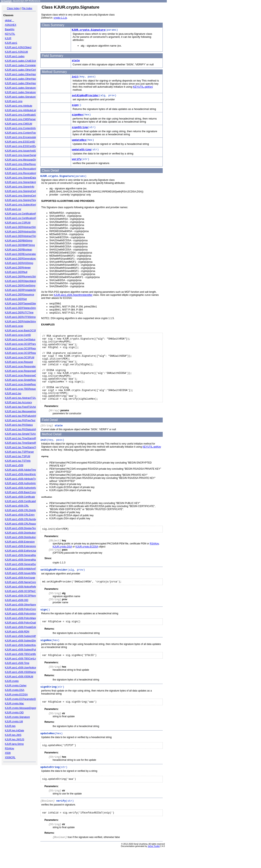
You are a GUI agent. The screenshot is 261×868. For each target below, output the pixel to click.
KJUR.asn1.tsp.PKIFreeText (20, 420)
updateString (81, 150)
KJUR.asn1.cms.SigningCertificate (24, 191)
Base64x (10, 29)
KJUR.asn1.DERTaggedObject (22, 304)
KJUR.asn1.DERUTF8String (20, 317)
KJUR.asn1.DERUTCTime (19, 313)
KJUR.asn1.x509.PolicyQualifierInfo (24, 623)
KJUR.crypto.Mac (14, 704)
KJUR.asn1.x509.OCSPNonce (21, 596)
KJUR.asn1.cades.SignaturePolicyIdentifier (28, 92)
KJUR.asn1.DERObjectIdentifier (22, 281)
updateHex (79, 140)
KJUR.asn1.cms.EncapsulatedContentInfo (28, 137)
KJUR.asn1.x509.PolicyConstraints (24, 609)
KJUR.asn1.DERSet (16, 299)
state (76, 61)
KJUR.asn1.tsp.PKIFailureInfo (21, 416)
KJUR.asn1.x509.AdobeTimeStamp (24, 470)
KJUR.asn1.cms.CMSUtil (18, 124)
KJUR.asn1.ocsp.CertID (18, 335)
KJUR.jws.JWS (13, 735)
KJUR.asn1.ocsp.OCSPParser (21, 344)
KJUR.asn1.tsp (13, 393)
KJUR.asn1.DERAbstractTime (21, 236)
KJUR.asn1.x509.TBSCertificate (22, 654)
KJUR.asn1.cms (14, 101)
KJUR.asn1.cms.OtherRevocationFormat (27, 164)
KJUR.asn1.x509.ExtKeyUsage (22, 551)
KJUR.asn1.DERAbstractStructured (24, 232)
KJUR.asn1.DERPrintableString (22, 290)
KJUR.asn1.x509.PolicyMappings (23, 618)
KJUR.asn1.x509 (14, 465)
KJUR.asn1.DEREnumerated (21, 254)
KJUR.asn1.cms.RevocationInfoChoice (26, 169)
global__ (9, 20)
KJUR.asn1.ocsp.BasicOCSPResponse (26, 331)
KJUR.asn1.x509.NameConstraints (24, 582)
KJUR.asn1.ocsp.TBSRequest (21, 389)
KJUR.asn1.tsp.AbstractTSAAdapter (25, 398)
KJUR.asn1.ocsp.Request (19, 362)
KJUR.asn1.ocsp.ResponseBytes (23, 371)
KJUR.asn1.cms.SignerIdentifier (22, 182)
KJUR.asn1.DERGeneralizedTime (23, 259)
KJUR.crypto (12, 681)
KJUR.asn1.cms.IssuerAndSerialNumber (27, 151)
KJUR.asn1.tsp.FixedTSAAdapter (23, 407)
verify (77, 159)
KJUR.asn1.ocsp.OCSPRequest (22, 349)
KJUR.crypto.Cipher (16, 686)
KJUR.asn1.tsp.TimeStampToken (23, 447)
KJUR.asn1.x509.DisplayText (21, 528)
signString (80, 127)
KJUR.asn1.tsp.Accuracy (18, 402)
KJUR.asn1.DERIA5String (19, 263)
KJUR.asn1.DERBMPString (20, 245)
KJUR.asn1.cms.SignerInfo (20, 187)
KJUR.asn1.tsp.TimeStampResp (22, 443)
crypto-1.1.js (60, 18)
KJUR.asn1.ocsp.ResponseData (22, 375)
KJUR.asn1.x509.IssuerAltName (22, 573)
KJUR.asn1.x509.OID (17, 600)
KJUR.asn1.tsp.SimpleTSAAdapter (24, 434)
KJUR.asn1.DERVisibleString (21, 322)
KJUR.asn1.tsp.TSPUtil (18, 456)
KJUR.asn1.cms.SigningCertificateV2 (25, 196)
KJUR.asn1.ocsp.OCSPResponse (23, 353)
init (75, 77)
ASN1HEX (11, 25)
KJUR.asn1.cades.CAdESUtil (21, 61)
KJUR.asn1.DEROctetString (20, 286)
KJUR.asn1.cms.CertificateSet (21, 115)
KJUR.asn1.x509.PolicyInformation (24, 614)
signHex (77, 115)
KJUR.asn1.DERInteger (18, 268)
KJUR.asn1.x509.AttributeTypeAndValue (27, 479)
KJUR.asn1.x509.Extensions (20, 546)
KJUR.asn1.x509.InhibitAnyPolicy (23, 569)
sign (75, 105)
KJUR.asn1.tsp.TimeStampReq (22, 438)
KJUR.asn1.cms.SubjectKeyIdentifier (25, 205)
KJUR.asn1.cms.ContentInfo (20, 128)
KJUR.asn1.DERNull (16, 272)
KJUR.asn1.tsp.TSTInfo (18, 461)
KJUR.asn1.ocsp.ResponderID (22, 366)
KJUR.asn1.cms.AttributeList (20, 110)
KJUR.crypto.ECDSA (16, 695)
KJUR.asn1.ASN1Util (16, 52)
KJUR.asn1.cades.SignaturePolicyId (25, 88)
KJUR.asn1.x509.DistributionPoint (23, 533)
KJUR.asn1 (11, 43)
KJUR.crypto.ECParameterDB (21, 699)
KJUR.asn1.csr (13, 209)
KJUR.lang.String (14, 744)
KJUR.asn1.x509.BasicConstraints (24, 492)
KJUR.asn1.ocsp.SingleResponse (23, 380)
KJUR (8, 38)
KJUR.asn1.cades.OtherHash (21, 74)
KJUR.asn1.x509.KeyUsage (20, 578)
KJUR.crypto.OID (14, 713)
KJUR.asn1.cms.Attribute (19, 106)
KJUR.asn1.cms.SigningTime (21, 200)
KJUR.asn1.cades (15, 56)
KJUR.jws (10, 726)
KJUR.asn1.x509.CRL (17, 506)
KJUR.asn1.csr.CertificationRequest (24, 214)
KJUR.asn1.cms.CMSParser (20, 119)
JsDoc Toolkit (154, 865)
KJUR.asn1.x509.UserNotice (20, 668)
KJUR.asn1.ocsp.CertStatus (20, 340)
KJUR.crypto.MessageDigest (20, 708)
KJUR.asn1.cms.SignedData (20, 178)
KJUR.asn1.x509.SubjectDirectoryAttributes (29, 641)
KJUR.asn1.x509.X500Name (20, 672)
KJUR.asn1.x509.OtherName (21, 605)
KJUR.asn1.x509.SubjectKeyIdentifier (25, 645)
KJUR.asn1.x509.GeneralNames (23, 560)
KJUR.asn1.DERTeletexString (21, 308)
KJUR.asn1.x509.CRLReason (21, 524)
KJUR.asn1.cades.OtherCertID (22, 70)
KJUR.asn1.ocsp (14, 326)
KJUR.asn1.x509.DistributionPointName (27, 537)
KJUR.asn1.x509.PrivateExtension (24, 627)
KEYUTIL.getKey (143, 87)
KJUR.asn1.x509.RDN (17, 632)
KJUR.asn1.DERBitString (19, 241)
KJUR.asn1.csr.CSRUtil (18, 223)
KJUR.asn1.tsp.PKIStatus (19, 425)
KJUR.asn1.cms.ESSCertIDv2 (21, 146)
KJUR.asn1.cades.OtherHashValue (24, 83)
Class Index (13, 8)
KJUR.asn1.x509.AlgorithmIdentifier (24, 474)
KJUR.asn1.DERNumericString (22, 277)
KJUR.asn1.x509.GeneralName (22, 555)
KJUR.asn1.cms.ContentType (21, 133)
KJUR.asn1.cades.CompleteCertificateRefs (28, 65)
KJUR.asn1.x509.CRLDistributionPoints (26, 510)
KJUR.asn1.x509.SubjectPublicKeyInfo (26, 650)
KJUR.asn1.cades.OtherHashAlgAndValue (28, 79)
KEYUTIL (10, 34)
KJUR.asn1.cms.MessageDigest (22, 160)
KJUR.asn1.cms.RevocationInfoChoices (27, 173)
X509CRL (10, 757)
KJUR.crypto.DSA (15, 690)
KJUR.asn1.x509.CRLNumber (21, 519)
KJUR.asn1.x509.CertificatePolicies (24, 501)
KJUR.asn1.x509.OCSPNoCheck (23, 591)
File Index (27, 8)
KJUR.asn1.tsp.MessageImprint (22, 411)
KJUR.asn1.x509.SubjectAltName (23, 636)
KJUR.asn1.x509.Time (17, 663)
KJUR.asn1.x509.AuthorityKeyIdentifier (26, 488)
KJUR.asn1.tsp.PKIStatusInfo (21, 429)
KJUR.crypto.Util (14, 722)
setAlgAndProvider (85, 96)
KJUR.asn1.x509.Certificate (20, 497)
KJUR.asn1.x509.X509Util (19, 677)
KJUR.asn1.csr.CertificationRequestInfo (26, 218)
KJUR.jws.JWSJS (15, 740)
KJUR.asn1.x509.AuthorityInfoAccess (25, 483)
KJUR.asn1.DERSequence (19, 295)
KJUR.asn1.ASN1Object (18, 47)
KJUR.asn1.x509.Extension (20, 542)
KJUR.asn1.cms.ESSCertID (20, 142)
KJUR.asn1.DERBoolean (18, 250)
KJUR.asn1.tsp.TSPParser (19, 452)
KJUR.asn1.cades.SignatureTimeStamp (27, 97)
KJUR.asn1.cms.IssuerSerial (20, 155)
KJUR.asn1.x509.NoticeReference (24, 587)
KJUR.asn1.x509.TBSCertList (21, 659)
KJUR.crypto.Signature (17, 717)
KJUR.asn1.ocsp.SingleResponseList (25, 384)
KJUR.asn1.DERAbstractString (22, 227)
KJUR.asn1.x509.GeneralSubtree (23, 564)
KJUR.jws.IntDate (14, 731)
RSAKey (9, 748)
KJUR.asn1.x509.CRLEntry (20, 515)
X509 (8, 753)
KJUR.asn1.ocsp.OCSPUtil (20, 357)
